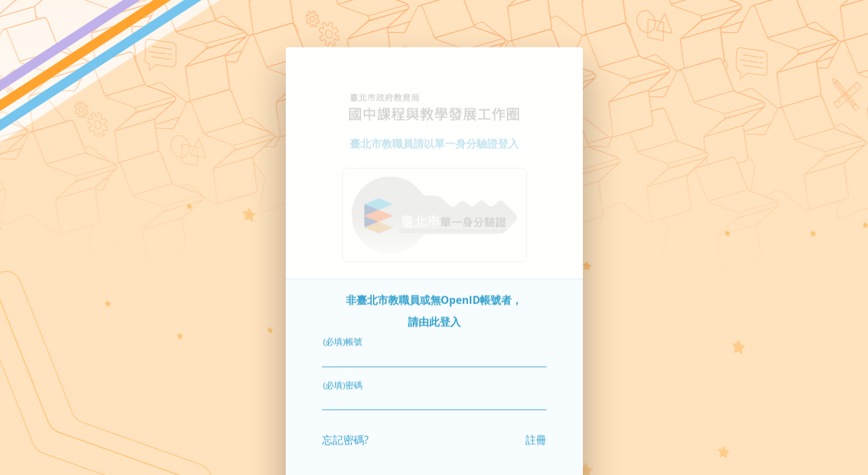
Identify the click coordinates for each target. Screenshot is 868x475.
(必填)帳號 (343, 323)
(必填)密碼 (343, 366)
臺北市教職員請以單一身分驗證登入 (434, 125)
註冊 (536, 421)
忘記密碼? (346, 421)
